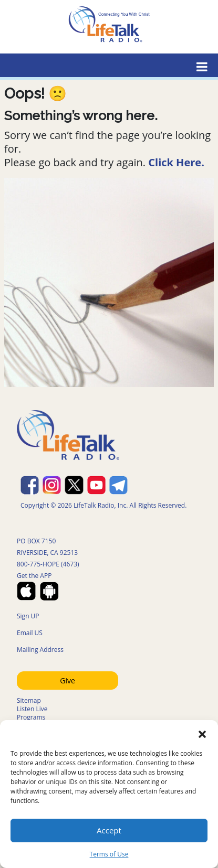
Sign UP (28, 616)
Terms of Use (109, 854)
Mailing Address (40, 650)
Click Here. (176, 162)
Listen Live (32, 709)
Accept (109, 830)
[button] (202, 733)
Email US (30, 633)
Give (68, 681)
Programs (31, 717)
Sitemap (29, 700)
